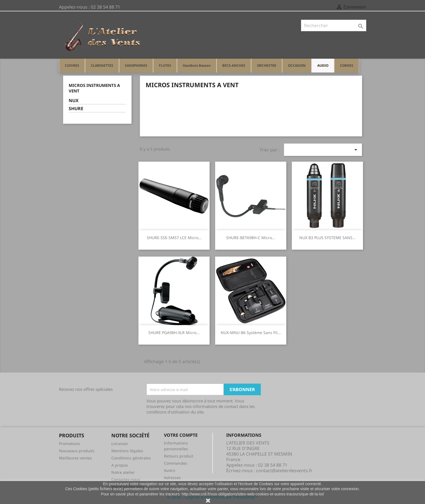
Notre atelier (123, 472)
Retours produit (179, 456)
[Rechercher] (334, 25)
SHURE (76, 109)
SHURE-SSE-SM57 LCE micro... (174, 238)
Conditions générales (131, 458)
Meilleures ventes (75, 458)
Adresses (172, 478)
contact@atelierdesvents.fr (284, 471)
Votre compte (181, 435)
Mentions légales (127, 451)
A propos (120, 465)
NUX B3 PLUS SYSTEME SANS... (328, 238)
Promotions (69, 444)
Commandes (176, 463)
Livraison (120, 444)
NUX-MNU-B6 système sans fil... (251, 333)
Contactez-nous (126, 480)
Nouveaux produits (77, 451)
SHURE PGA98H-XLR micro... (174, 333)
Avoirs (170, 470)
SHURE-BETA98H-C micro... (251, 238)
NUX (74, 101)
